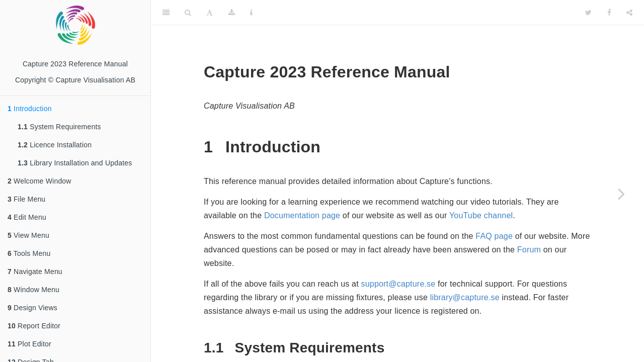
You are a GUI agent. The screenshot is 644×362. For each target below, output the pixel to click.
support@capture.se (398, 284)
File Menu (26, 199)
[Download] (232, 13)
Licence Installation (55, 145)
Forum (529, 250)
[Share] (629, 13)
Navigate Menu (36, 271)
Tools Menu (29, 253)
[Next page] (621, 194)
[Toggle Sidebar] (166, 13)
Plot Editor (29, 344)
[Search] (188, 13)
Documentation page (302, 215)
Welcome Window (39, 181)
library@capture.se (465, 297)
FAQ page (494, 236)
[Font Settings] (210, 13)
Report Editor (34, 326)
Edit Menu (27, 217)
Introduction (30, 109)
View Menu (28, 235)
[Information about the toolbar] (251, 13)
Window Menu (33, 290)
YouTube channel (481, 215)
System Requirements (59, 127)
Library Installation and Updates (75, 163)
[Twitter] (588, 13)
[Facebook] (609, 13)
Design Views (32, 308)
